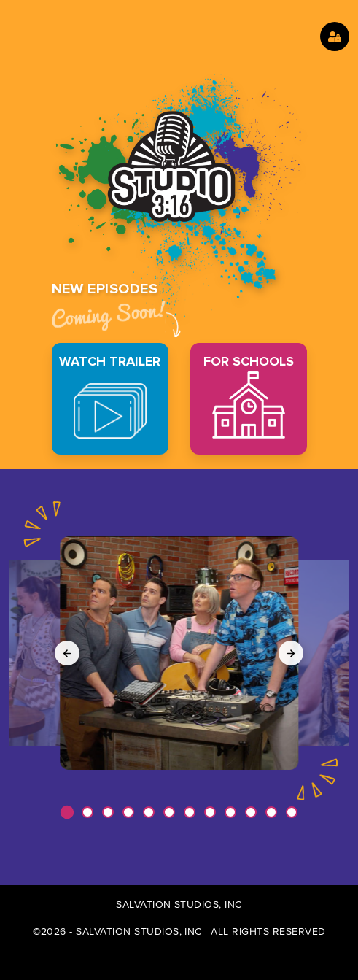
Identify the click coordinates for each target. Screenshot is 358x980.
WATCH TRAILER (110, 396)
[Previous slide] (67, 653)
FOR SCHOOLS (249, 396)
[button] (66, 812)
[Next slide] (291, 653)
